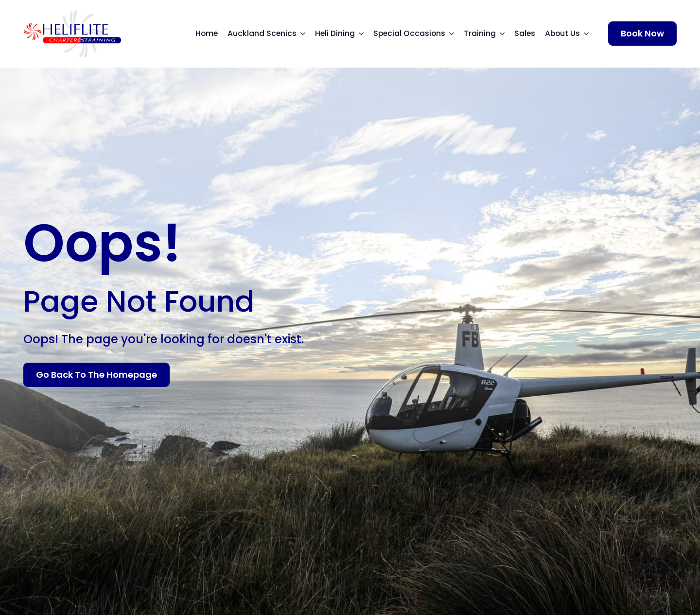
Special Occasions (409, 33)
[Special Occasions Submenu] (455, 34)
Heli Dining (335, 33)
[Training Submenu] (505, 34)
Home (207, 33)
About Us (562, 33)
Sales (525, 33)
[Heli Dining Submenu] (364, 34)
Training (480, 33)
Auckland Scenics (262, 33)
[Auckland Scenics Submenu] (306, 34)
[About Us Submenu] (589, 34)
